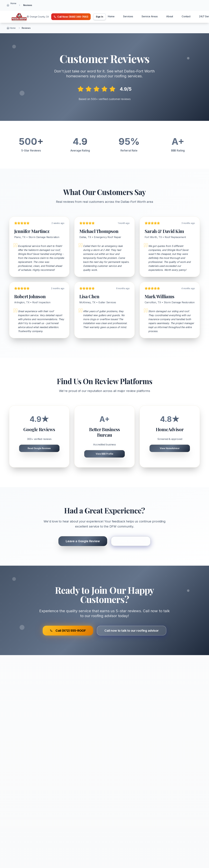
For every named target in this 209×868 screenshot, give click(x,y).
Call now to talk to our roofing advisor (132, 631)
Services (128, 16)
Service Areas (150, 16)
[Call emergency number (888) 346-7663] (71, 17)
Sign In (100, 17)
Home (13, 3)
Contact (186, 16)
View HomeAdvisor (170, 448)
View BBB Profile (104, 454)
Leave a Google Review (83, 541)
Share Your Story (131, 541)
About (170, 16)
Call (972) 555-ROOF (68, 631)
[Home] (19, 17)
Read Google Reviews (39, 448)
